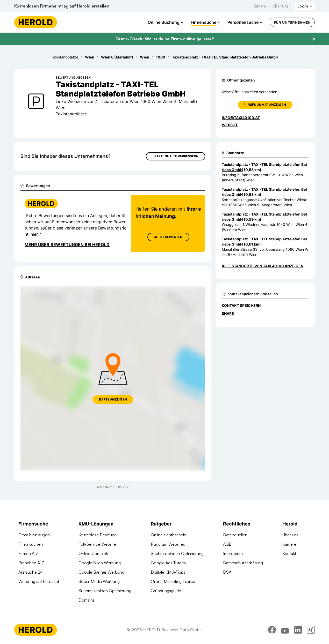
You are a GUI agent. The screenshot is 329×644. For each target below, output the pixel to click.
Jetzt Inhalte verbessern (176, 156)
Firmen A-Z (28, 553)
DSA (227, 572)
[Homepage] (36, 22)
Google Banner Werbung (101, 572)
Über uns (281, 6)
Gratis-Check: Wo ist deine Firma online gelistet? (165, 39)
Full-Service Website (97, 544)
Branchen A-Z (31, 563)
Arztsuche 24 (31, 572)
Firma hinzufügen (34, 535)
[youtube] (285, 630)
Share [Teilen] (228, 313)
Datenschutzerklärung (243, 563)
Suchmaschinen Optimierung (105, 591)
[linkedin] (298, 630)
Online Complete (94, 553)
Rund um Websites (168, 544)
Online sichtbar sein (169, 535)
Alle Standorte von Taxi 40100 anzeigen (263, 266)
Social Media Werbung (99, 581)
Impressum (233, 553)
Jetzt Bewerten (168, 237)
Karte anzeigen (113, 399)
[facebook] (272, 630)
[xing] (311, 630)
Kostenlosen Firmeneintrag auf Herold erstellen (62, 6)
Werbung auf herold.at (39, 581)
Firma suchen (31, 544)
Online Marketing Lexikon (174, 581)
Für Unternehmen (292, 22)
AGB (227, 544)
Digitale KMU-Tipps (168, 572)
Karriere (259, 6)
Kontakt (289, 553)
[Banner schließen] (314, 39)
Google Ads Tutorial (169, 563)
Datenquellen (235, 535)
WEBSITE (230, 125)
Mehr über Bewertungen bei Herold (67, 245)
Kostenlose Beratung (98, 535)
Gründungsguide (166, 591)
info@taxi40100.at (241, 118)
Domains (87, 600)
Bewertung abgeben (73, 77)
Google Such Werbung (100, 563)
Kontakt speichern (241, 305)
